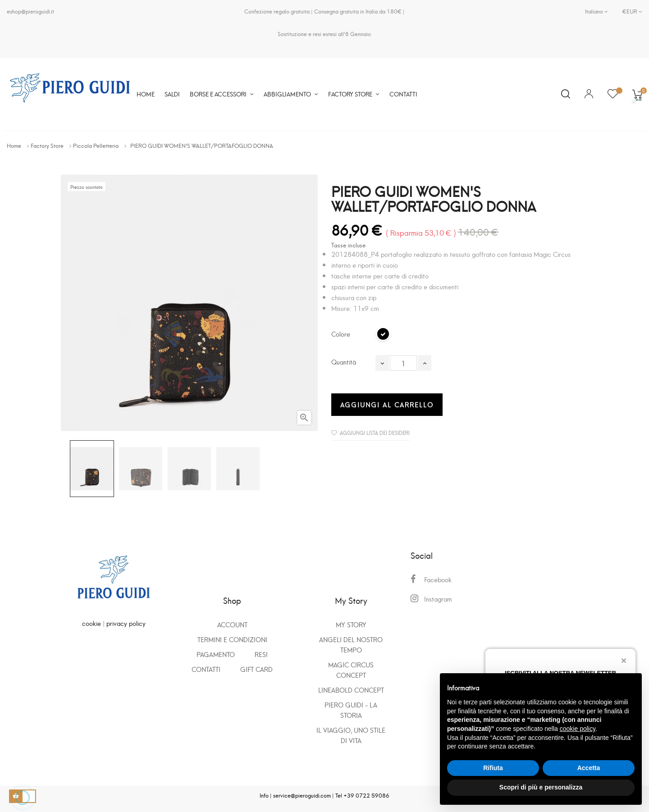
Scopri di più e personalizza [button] (541, 787)
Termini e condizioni (232, 639)
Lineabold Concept (351, 690)
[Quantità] (403, 363)
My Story (351, 624)
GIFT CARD (256, 669)
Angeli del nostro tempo (351, 644)
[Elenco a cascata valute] (629, 11)
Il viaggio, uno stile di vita (351, 735)
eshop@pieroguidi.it (30, 11)
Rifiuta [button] (493, 768)
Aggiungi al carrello (387, 404)
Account (232, 624)
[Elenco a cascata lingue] (596, 11)
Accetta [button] (589, 768)
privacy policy (126, 623)
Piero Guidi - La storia (351, 710)
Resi (261, 654)
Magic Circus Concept (351, 670)
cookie (91, 623)
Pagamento (216, 654)
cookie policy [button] (578, 729)
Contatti (206, 669)
